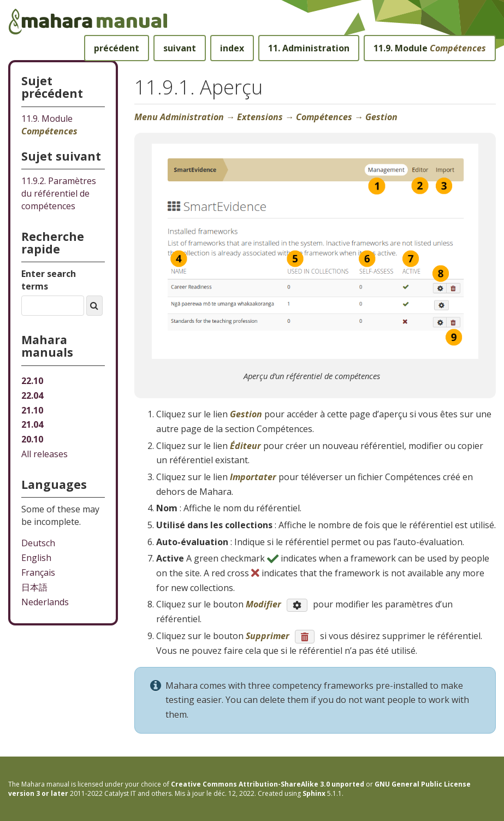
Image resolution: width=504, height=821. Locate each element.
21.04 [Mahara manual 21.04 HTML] (32, 424)
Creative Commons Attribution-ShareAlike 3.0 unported (268, 784)
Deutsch (38, 543)
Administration (309, 48)
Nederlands (45, 602)
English (36, 558)
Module (430, 48)
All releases (45, 454)
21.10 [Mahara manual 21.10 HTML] (32, 410)
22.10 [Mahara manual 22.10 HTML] (32, 381)
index (232, 48)
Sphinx (314, 793)
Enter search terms (49, 280)
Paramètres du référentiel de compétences (59, 193)
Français (38, 572)
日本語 (34, 587)
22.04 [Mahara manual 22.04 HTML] (32, 395)
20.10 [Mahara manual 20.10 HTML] (32, 439)
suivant (180, 48)
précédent (117, 48)
